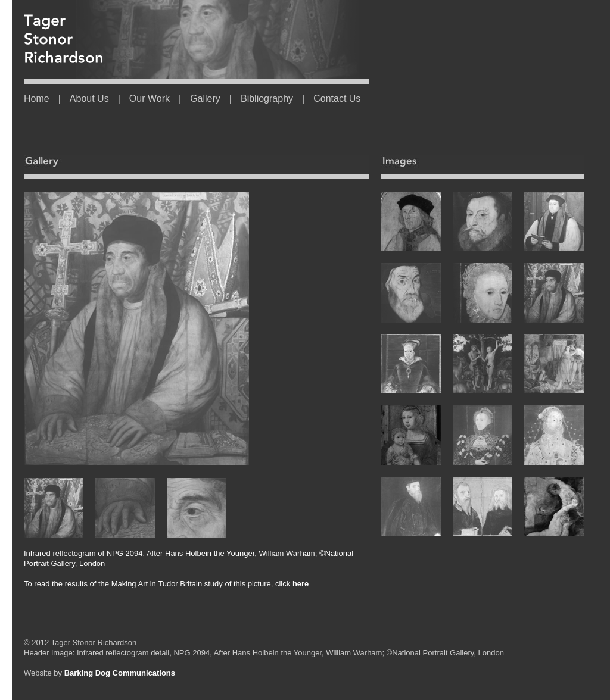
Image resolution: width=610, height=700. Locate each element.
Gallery (205, 99)
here (299, 584)
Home (37, 99)
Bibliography (267, 99)
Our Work (150, 99)
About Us (89, 99)
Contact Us (337, 99)
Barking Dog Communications (120, 673)
